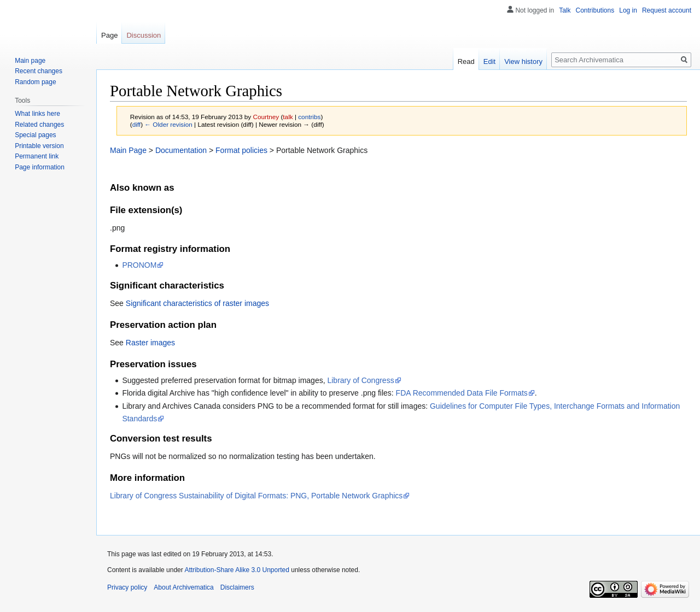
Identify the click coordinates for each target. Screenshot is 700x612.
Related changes (39, 125)
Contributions (595, 10)
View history (523, 61)
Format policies (241, 150)
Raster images (150, 343)
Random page (35, 82)
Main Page (128, 150)
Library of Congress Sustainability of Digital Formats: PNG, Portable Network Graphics (256, 496)
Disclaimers (237, 587)
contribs (309, 117)
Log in (628, 10)
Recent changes (39, 71)
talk (288, 117)
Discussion (144, 35)
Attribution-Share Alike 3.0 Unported (237, 570)
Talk (565, 10)
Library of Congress (360, 380)
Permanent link (37, 156)
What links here (37, 114)
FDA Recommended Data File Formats (462, 393)
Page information (40, 167)
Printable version (39, 146)
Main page (30, 61)
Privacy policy (127, 587)
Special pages (35, 135)
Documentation (181, 150)
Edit (489, 61)
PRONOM (139, 265)
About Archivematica (183, 587)
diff (136, 124)
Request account (667, 10)
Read (466, 61)
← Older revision (168, 124)
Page (109, 35)
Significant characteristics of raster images (197, 303)
